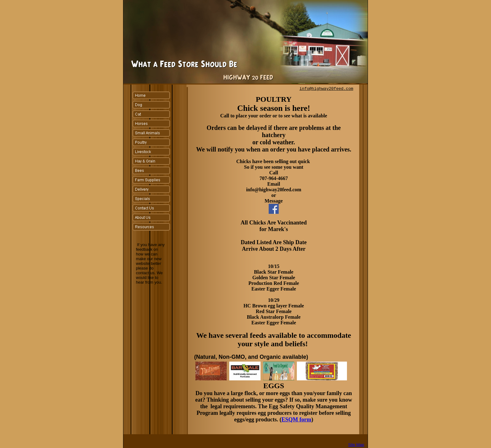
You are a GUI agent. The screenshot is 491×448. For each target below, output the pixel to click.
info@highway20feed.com (326, 89)
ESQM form (296, 420)
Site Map (356, 445)
